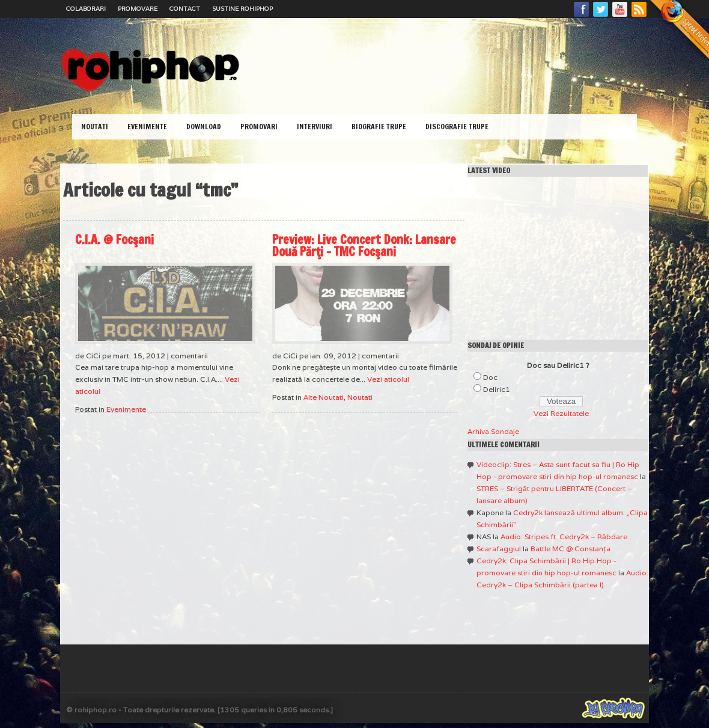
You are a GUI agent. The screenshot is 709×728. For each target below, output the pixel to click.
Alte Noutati (324, 397)
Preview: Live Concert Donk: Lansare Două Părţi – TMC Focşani (364, 246)
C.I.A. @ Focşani (114, 240)
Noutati (95, 127)
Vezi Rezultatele (561, 413)
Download (204, 127)
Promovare (138, 9)
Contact (185, 9)
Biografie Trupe (379, 127)
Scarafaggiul (499, 549)
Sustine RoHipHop (242, 9)
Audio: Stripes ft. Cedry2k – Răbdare (564, 537)
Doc (490, 377)
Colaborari (86, 9)
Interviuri (315, 127)
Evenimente (147, 127)
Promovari (259, 127)
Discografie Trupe (457, 127)
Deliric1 (497, 389)
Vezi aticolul (388, 379)
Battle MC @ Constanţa (571, 549)
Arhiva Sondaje (493, 431)
